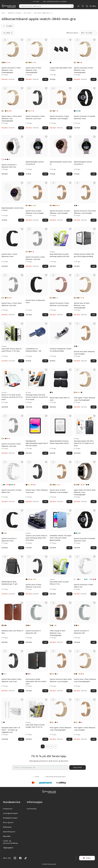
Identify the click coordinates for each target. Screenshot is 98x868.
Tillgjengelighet (8, 848)
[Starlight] (85, 485)
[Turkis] (87, 579)
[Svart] (4, 62)
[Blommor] (76, 579)
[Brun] (6, 159)
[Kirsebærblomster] (32, 674)
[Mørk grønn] (11, 485)
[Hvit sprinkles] (83, 579)
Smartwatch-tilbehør (14, 13)
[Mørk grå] (76, 111)
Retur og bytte (8, 822)
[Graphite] (87, 485)
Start (3, 13)
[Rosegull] (6, 62)
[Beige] (6, 485)
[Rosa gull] (9, 62)
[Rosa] (4, 159)
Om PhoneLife (32, 809)
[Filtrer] (8, 33)
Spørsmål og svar (9, 832)
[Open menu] (93, 6)
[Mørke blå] (80, 533)
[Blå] (78, 111)
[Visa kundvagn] (87, 6)
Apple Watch (27, 13)
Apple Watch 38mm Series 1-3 (43, 13)
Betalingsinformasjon (10, 818)
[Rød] (9, 485)
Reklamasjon (7, 827)
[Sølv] (7, 62)
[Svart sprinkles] (88, 579)
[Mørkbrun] (4, 625)
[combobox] (88, 33)
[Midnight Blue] (88, 485)
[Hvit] (52, 62)
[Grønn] (80, 111)
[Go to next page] (55, 746)
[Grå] (9, 159)
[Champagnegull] (2, 62)
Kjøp (21, 79)
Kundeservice (8, 809)
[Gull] (32, 62)
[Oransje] (14, 485)
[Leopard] (82, 579)
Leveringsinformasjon (10, 813)
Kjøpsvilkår (7, 836)
